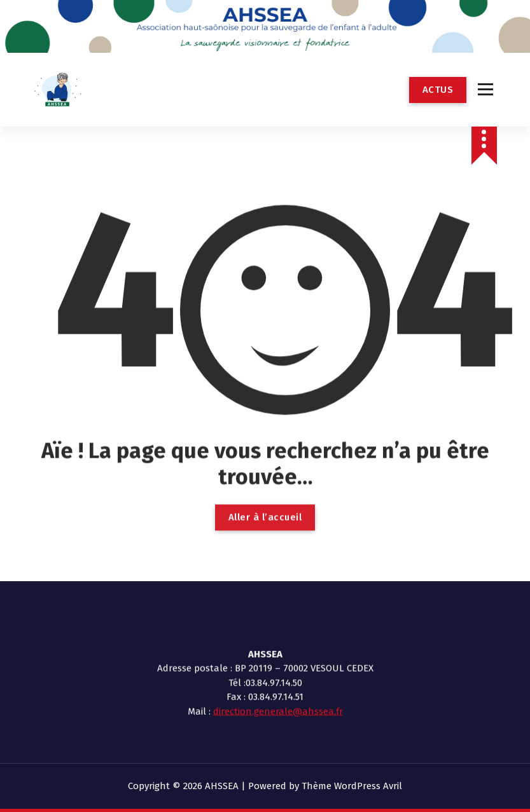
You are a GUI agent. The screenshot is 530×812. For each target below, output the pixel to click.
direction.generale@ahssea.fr (278, 642)
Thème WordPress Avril (352, 786)
